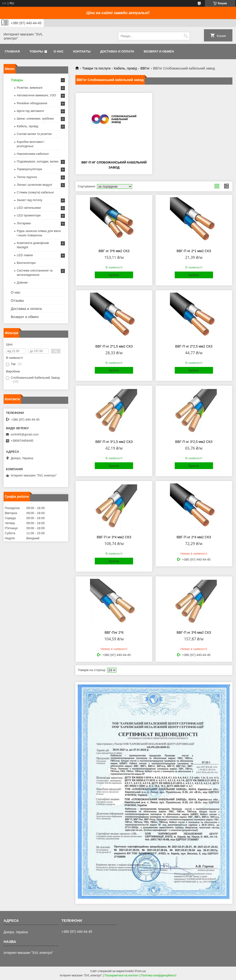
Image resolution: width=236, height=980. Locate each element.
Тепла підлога (27, 177)
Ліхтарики (24, 223)
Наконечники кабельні (33, 154)
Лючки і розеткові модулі (34, 185)
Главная (12, 51)
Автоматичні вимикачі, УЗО (36, 95)
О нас (59, 51)
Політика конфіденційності (159, 975)
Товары (36, 51)
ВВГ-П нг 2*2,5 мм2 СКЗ (194, 346)
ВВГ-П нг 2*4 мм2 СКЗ (194, 537)
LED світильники (29, 208)
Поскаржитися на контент (122, 975)
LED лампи (25, 255)
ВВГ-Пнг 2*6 (114, 632)
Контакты (82, 51)
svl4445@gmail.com (25, 434)
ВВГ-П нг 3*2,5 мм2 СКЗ (194, 442)
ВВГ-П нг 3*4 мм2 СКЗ (114, 537)
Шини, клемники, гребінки (35, 119)
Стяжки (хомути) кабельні (35, 192)
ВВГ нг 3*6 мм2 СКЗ (114, 251)
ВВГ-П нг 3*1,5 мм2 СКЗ (114, 442)
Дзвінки (22, 282)
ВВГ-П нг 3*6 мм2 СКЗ (194, 632)
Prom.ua (140, 971)
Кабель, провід (125, 68)
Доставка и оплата (117, 51)
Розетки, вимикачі (30, 88)
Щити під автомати (30, 111)
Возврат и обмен (159, 51)
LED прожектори (29, 215)
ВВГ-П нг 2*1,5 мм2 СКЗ (114, 346)
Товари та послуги (96, 68)
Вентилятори (26, 263)
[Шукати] (186, 36)
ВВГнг (145, 68)
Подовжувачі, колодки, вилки (38, 161)
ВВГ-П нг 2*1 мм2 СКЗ (194, 251)
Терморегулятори (29, 169)
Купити (114, 275)
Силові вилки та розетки (34, 134)
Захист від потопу (29, 200)
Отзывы (17, 300)
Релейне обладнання (32, 103)
